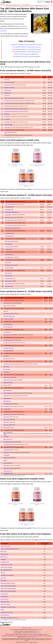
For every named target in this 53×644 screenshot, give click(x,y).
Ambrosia (6, 311)
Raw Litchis (6, 367)
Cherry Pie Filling (9, 268)
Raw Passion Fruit (8, 439)
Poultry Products (5, 599)
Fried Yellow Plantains (10, 204)
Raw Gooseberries (8, 463)
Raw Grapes (6, 466)
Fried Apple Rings (9, 207)
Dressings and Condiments (7, 575)
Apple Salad (7, 133)
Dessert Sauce (8, 90)
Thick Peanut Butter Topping (11, 98)
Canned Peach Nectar (9, 343)
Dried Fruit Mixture (8, 432)
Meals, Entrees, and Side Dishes (8, 591)
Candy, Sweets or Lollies (6, 565)
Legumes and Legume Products (8, 589)
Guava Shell (6, 406)
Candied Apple (9, 249)
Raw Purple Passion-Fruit (10, 442)
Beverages (3, 559)
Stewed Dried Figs (8, 471)
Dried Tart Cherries (8, 335)
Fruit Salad (7, 101)
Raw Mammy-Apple (10, 241)
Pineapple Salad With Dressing (12, 228)
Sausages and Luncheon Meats (8, 607)
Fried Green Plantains (9, 88)
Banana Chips (7, 93)
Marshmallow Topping (9, 428)
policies (41, 630)
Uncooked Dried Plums (9, 314)
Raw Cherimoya (9, 286)
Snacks (2, 610)
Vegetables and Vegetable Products (9, 618)
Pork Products (4, 597)
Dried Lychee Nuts (9, 265)
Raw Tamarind (8, 273)
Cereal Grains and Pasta (6, 567)
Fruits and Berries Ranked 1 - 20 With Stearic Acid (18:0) (27, 47)
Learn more (45, 6)
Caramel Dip (7, 82)
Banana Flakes (7, 377)
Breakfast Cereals (5, 562)
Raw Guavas (6, 359)
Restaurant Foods (5, 602)
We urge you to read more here (29, 637)
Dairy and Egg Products (6, 570)
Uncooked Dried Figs (9, 348)
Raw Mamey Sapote (8, 383)
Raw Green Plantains (8, 319)
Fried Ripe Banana (10, 236)
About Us (29, 628)
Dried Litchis (8, 263)
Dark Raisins (7, 453)
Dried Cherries (7, 332)
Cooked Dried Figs (8, 450)
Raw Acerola (7, 417)
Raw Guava (6, 356)
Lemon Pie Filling (8, 125)
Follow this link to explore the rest (41, 189)
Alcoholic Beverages (6, 546)
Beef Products (4, 557)
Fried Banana (8, 233)
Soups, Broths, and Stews (7, 612)
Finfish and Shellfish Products (8, 583)
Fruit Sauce (7, 96)
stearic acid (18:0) (20, 26)
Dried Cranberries (8, 391)
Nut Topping (8, 210)
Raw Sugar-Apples (8, 404)
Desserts (3, 573)
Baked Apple (8, 215)
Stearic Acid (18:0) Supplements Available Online (26, 54)
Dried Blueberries (9, 255)
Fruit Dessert (7, 85)
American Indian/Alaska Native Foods (10, 549)
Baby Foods (3, 552)
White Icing (7, 114)
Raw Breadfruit (7, 409)
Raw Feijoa (6, 437)
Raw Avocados (9, 281)
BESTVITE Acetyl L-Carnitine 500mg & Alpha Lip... (37, 165)
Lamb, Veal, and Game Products (8, 586)
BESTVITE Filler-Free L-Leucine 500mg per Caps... (16, 165)
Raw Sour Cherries (8, 422)
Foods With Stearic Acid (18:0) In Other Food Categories (27, 56)
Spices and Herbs (5, 615)
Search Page (24, 36)
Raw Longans (7, 369)
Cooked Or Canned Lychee (10, 414)
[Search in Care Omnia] (42, 2)
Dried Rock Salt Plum (10, 278)
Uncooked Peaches (8, 445)
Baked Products (4, 554)
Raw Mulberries (7, 398)
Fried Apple (7, 119)
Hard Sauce (7, 80)
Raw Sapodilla (8, 244)
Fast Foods (3, 578)
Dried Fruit (6, 396)
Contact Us (24, 628)
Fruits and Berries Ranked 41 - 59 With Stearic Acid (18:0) (26, 52)
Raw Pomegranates (8, 327)
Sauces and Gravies (5, 604)
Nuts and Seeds (4, 594)
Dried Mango (7, 455)
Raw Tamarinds (9, 276)
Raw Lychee (6, 372)
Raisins (5, 385)
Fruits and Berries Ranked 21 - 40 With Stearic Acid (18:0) (26, 49)
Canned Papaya (7, 340)
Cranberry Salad (9, 247)
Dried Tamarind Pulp (10, 284)
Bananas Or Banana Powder (10, 380)
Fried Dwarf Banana (10, 218)
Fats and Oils (4, 581)
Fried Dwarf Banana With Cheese (12, 111)
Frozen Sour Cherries (9, 364)
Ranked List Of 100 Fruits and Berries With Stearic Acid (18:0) (26, 44)
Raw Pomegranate (8, 324)
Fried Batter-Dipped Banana (12, 212)
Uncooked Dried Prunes (9, 316)
